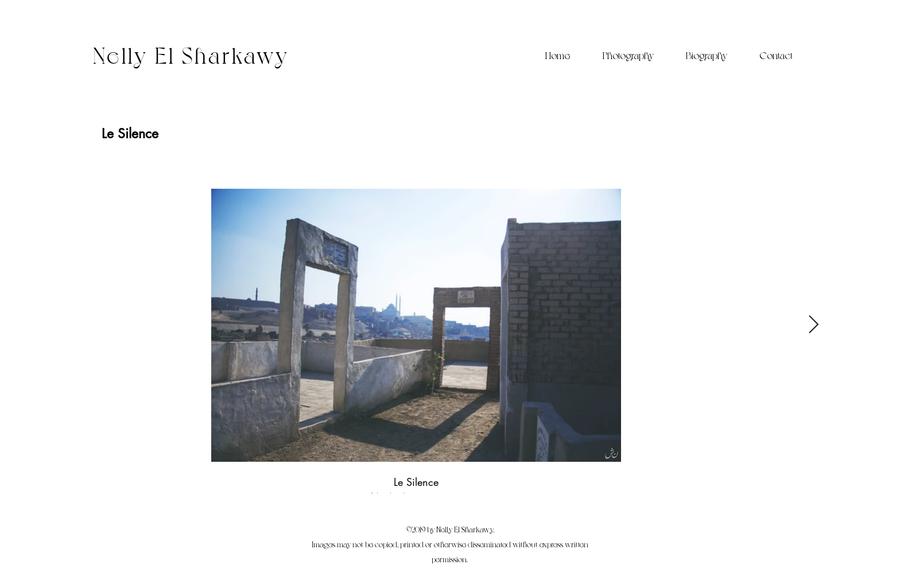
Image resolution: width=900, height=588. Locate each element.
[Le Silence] (130, 134)
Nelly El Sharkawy (191, 54)
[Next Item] (813, 325)
